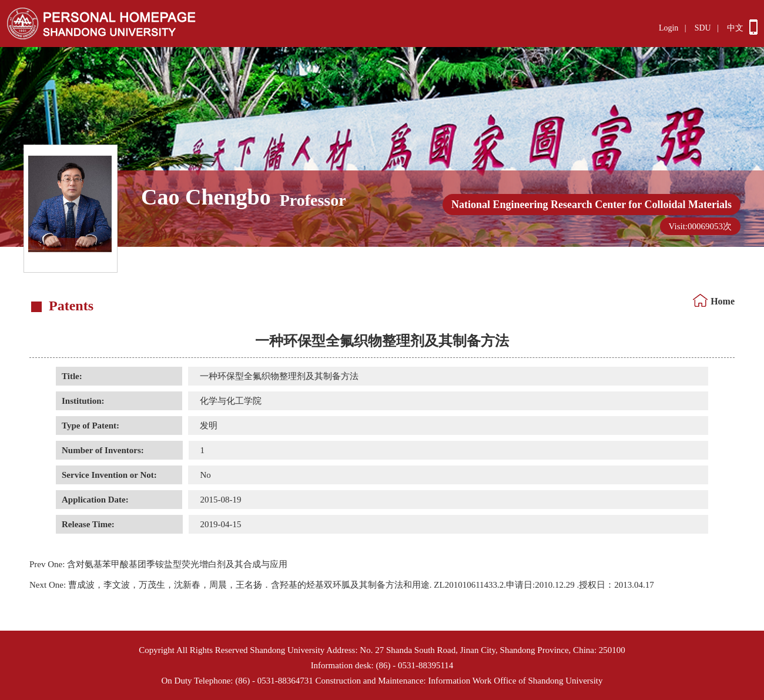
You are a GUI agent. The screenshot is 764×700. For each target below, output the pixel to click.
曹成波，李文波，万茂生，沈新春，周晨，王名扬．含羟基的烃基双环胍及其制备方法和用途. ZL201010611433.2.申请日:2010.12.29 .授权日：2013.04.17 (342, 585)
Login (668, 28)
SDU (703, 28)
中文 (735, 28)
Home (723, 301)
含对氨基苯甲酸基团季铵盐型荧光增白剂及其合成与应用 (158, 564)
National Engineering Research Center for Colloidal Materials (592, 205)
